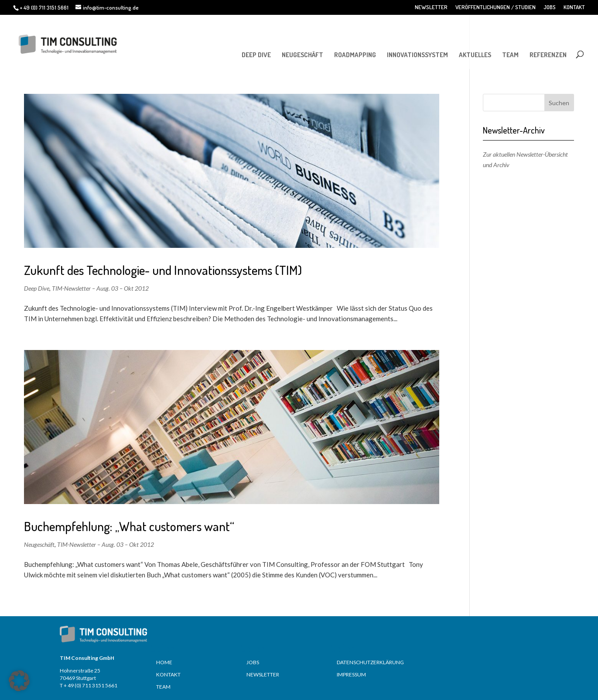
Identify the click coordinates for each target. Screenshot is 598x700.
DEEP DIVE (256, 55)
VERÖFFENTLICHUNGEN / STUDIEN (495, 7)
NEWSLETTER (431, 7)
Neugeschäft (39, 544)
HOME (164, 662)
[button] (19, 681)
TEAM (510, 55)
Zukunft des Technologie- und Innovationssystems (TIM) (163, 270)
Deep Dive (37, 288)
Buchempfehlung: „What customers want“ (129, 526)
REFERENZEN (548, 55)
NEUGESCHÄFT (302, 55)
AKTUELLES (475, 55)
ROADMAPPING (355, 55)
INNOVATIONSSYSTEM (417, 55)
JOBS (550, 7)
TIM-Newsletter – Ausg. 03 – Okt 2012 (100, 288)
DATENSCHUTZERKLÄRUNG (370, 662)
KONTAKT (574, 7)
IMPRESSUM (351, 674)
